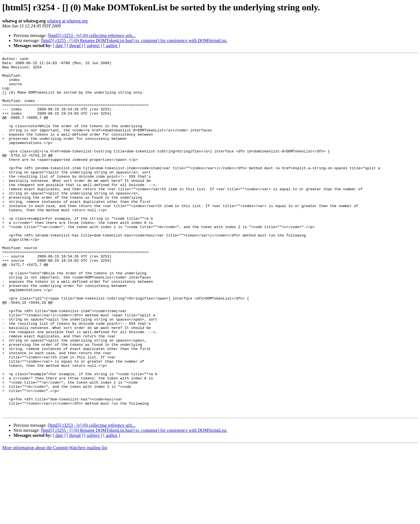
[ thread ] (75, 46)
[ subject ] (93, 46)
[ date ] (59, 46)
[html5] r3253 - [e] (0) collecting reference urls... (92, 35)
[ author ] (112, 46)
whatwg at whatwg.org (67, 21)
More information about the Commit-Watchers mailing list (55, 519)
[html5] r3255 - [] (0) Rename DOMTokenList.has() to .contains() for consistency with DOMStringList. (134, 40)
